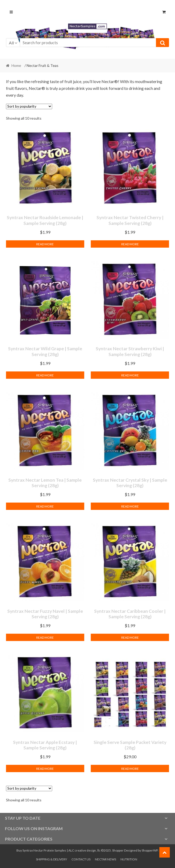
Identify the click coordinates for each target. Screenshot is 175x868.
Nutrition (129, 859)
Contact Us (81, 859)
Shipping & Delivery (52, 859)
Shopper (118, 850)
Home (16, 65)
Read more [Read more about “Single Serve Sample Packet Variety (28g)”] (130, 769)
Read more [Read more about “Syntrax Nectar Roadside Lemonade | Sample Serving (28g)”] (45, 244)
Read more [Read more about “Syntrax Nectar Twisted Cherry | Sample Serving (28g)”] (130, 244)
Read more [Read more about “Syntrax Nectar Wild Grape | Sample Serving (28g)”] (45, 375)
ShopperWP (150, 850)
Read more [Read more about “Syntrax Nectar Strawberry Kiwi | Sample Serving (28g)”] (130, 375)
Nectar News (105, 859)
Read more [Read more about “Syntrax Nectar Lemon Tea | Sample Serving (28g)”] (45, 506)
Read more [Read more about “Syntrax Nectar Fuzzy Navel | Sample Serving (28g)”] (45, 637)
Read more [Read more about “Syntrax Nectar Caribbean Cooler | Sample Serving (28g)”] (130, 637)
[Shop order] (29, 106)
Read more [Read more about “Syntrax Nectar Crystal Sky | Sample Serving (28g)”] (130, 506)
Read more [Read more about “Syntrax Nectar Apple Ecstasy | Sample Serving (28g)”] (45, 769)
